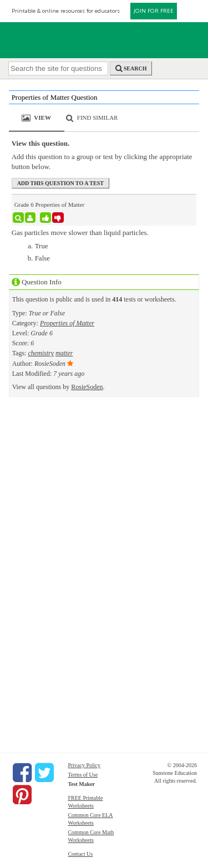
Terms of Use (83, 775)
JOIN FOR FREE (154, 11)
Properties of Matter (67, 323)
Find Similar (98, 118)
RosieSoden (87, 387)
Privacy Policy (84, 765)
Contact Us (80, 854)
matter (64, 353)
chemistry (41, 353)
